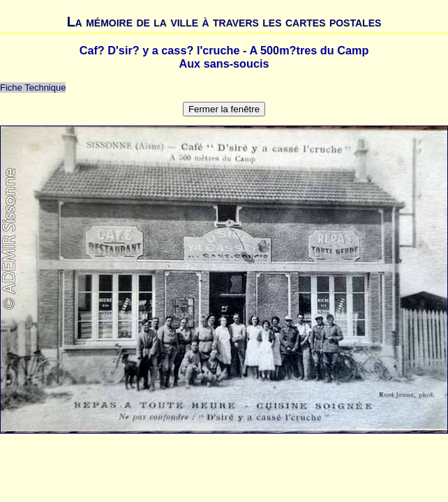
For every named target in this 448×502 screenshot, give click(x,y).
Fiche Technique (33, 88)
